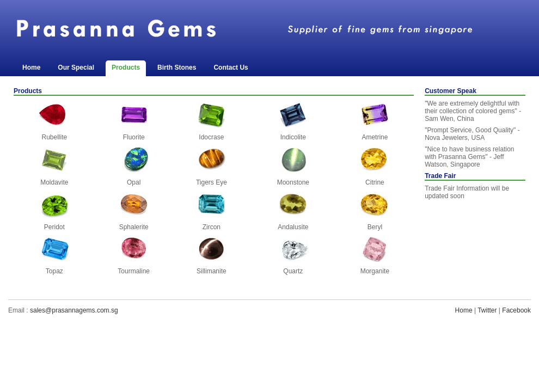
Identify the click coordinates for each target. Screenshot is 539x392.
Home (31, 68)
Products (126, 68)
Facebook (516, 310)
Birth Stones (177, 68)
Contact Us (231, 68)
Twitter (487, 310)
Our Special (76, 68)
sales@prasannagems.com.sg (74, 310)
